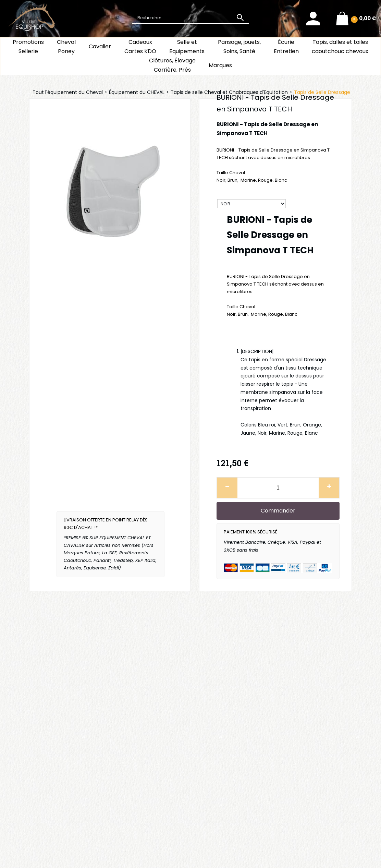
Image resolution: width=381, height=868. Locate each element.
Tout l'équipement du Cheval (68, 92)
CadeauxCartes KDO (140, 47)
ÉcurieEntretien (286, 47)
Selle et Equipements (187, 47)
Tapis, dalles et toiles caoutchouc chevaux (340, 47)
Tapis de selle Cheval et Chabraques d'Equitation (229, 92)
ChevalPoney (66, 47)
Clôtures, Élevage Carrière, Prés (172, 65)
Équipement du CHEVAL (137, 92)
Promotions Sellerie (28, 47)
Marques (220, 65)
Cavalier (100, 46)
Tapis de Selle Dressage (322, 92)
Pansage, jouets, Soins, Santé (239, 47)
